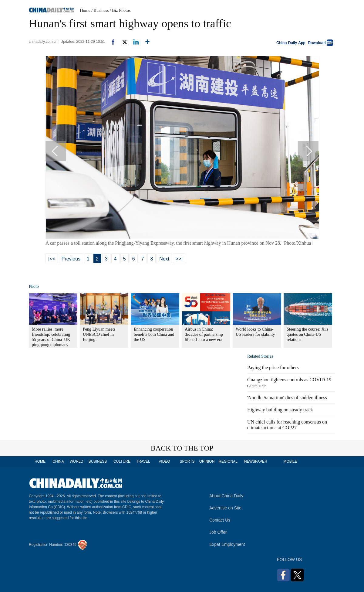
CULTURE (122, 461)
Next (164, 259)
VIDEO (164, 461)
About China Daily (226, 496)
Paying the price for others (273, 367)
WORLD (77, 461)
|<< (52, 259)
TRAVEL (143, 461)
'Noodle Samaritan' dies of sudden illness (287, 398)
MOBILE (290, 461)
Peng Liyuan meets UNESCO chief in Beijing (99, 334)
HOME (40, 461)
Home (85, 10)
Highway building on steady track (280, 410)
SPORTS (187, 461)
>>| (179, 259)
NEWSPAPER (255, 461)
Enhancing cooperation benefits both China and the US (154, 334)
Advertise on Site (225, 508)
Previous (71, 259)
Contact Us (220, 520)
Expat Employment (227, 544)
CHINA (58, 461)
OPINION (207, 461)
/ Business (100, 10)
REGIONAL (228, 461)
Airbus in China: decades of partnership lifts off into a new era (204, 334)
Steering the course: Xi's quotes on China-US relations (307, 334)
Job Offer (218, 532)
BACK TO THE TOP (182, 448)
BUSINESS (98, 461)
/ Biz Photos (120, 10)
